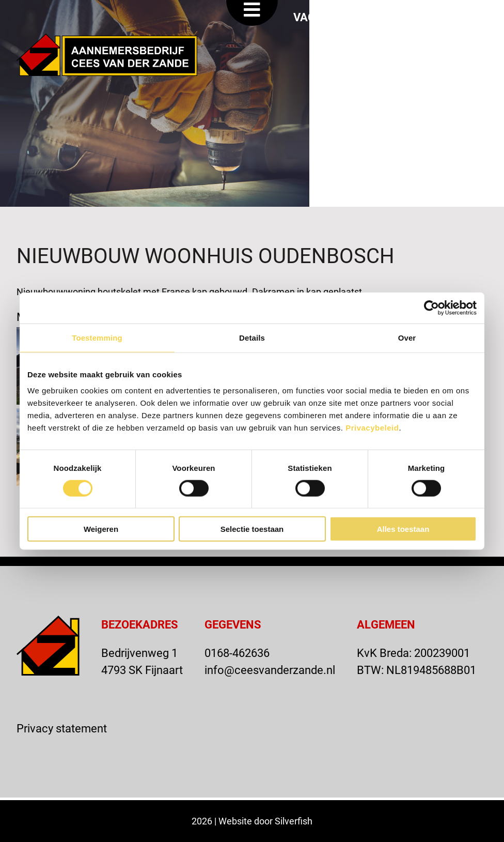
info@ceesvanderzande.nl (270, 670)
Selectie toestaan (252, 529)
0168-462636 (237, 653)
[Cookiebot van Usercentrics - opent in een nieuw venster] (431, 308)
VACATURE (322, 17)
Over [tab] (407, 337)
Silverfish (294, 821)
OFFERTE (396, 17)
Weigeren (101, 529)
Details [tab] (252, 337)
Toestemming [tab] (97, 337)
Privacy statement (62, 728)
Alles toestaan (403, 529)
